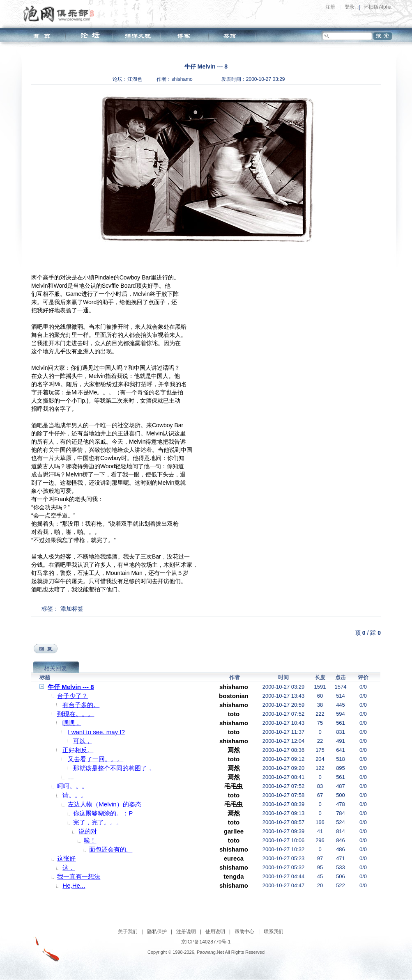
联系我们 (274, 932)
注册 (330, 7)
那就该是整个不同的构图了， (113, 768)
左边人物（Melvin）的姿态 (104, 804)
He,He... (74, 885)
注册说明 (186, 932)
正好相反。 (78, 750)
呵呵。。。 (73, 786)
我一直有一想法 (79, 876)
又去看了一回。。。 (96, 759)
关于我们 (128, 932)
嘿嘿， (72, 723)
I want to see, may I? (96, 732)
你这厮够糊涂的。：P (103, 813)
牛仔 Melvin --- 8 (71, 687)
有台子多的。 (81, 705)
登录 (350, 7)
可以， (82, 741)
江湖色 (135, 79)
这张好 (66, 858)
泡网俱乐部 (61, 14)
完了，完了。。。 (98, 822)
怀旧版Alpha (378, 7)
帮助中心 (244, 932)
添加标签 (72, 609)
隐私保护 (157, 932)
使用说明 (215, 932)
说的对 (88, 831)
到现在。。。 (76, 714)
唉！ (90, 840)
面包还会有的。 (111, 849)
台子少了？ (73, 696)
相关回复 (55, 668)
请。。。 (75, 795)
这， (69, 867)
